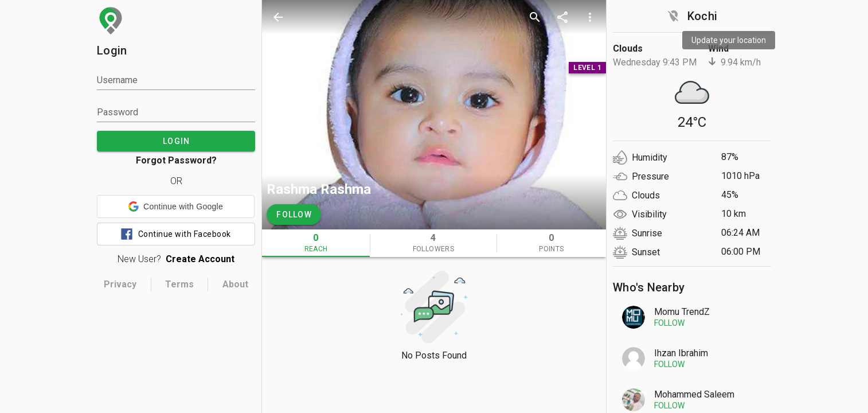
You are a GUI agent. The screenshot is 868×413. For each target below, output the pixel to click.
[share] (562, 17)
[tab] (316, 243)
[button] (176, 206)
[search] (535, 17)
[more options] (590, 17)
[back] (278, 17)
